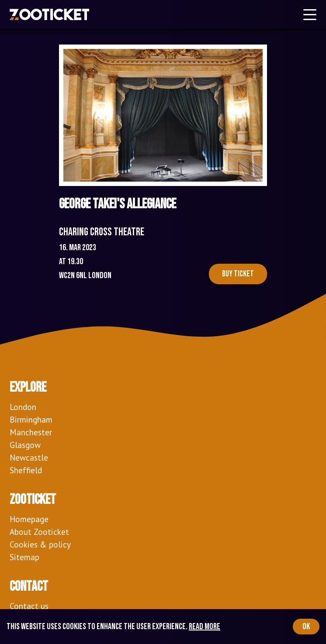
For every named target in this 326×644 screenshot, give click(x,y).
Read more (205, 627)
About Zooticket (39, 532)
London (23, 407)
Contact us (29, 606)
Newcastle (29, 457)
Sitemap (24, 557)
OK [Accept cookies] (306, 627)
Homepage (29, 519)
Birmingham (31, 419)
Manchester (31, 432)
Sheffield (26, 470)
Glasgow (25, 445)
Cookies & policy (40, 544)
